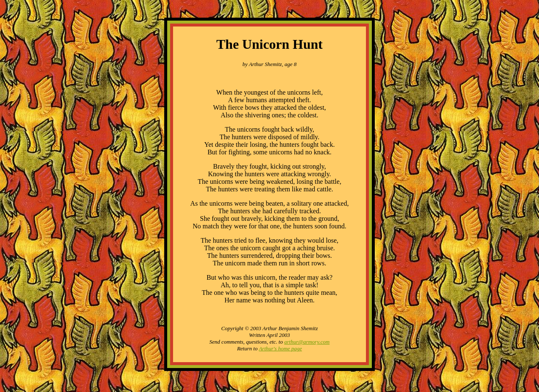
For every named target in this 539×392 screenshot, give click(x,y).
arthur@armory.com (307, 342)
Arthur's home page (280, 348)
